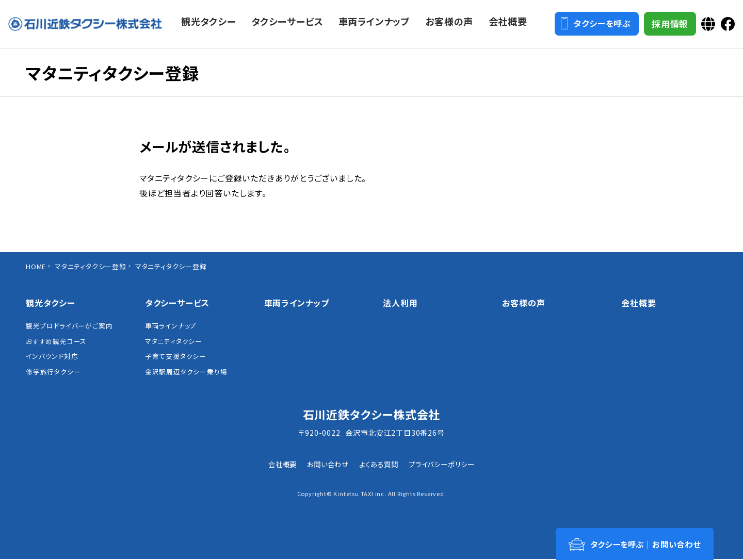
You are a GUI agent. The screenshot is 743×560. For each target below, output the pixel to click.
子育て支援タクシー (176, 357)
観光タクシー (51, 303)
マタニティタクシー (174, 341)
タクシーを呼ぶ (594, 25)
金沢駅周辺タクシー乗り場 (186, 373)
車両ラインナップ (171, 326)
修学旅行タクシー (53, 373)
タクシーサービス (177, 303)
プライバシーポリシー (445, 465)
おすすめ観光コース (56, 341)
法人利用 (400, 303)
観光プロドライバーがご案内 (69, 326)
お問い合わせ (326, 465)
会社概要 (639, 303)
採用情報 (668, 26)
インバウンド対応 (52, 357)
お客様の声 (523, 303)
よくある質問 (379, 465)
